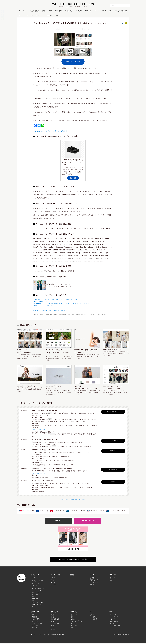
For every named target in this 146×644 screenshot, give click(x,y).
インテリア (78, 11)
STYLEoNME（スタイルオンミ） (114, 350)
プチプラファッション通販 (24, 352)
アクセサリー (88, 11)
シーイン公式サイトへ (113, 483)
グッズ (92, 616)
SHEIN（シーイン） (24, 350)
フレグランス (114, 622)
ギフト (111, 11)
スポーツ (34, 629)
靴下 (33, 602)
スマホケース (55, 583)
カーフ (91, 389)
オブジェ (54, 629)
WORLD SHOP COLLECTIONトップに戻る (73, 560)
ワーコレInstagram (87, 522)
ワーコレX (59, 522)
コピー (50, 414)
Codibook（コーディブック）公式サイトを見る (49, 131)
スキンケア (113, 616)
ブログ (40, 636)
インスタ (47, 636)
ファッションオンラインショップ (112, 389)
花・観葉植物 (55, 620)
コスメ (104, 11)
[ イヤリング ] (85, 304)
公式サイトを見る (73, 62)
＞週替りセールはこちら (39, 431)
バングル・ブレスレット (78, 622)
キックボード (94, 583)
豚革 (76, 389)
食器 (53, 627)
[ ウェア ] (47, 299)
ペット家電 (94, 620)
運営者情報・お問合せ (59, 636)
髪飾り (73, 629)
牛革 (87, 389)
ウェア (32, 15)
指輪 (72, 618)
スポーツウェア (36, 594)
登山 (111, 581)
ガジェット (35, 627)
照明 (53, 618)
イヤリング (74, 627)
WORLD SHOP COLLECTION (73, 4)
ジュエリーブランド (51, 389)
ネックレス (74, 616)
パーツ (92, 585)
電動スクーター (95, 581)
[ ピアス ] (61, 304)
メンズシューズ (37, 591)
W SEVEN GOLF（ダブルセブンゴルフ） (87, 351)
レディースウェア (40, 15)
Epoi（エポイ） (80, 387)
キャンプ (112, 579)
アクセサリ (54, 585)
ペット (97, 11)
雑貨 (53, 622)
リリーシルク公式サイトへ (113, 413)
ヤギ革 (95, 389)
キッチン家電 (36, 620)
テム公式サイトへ (113, 471)
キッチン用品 (55, 624)
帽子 (33, 598)
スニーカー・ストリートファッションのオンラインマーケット (58, 353)
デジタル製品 (68, 11)
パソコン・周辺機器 (38, 624)
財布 (53, 581)
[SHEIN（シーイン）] (39, 482)
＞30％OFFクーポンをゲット (40, 474)
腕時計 (43, 11)
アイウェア (35, 600)
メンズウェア (36, 584)
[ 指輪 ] (56, 304)
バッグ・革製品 (34, 11)
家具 (53, 616)
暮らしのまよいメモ (121, 11)
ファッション (23, 11)
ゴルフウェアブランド (80, 355)
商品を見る (73, 178)
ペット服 (93, 618)
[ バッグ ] (47, 302)
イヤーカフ (74, 624)
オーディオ (35, 622)
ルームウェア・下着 (38, 604)
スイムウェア (36, 596)
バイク (50, 11)
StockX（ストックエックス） (56, 350)
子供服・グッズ (36, 606)
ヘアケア (112, 620)
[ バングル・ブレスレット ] (73, 304)
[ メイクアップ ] (49, 306)
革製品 (84, 389)
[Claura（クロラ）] (38, 441)
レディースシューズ (38, 589)
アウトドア (58, 11)
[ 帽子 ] (76, 299)
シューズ (34, 586)
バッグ (53, 579)
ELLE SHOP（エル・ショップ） (114, 387)
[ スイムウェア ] (68, 299)
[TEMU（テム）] (37, 469)
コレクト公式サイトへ (113, 452)
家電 (33, 616)
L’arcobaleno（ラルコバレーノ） (28, 387)
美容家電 (34, 618)
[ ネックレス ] (49, 304)
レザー (79, 389)
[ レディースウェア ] (57, 299)
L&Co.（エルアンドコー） (55, 387)
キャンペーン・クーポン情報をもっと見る (73, 500)
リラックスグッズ (115, 627)
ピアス (73, 620)
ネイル (112, 624)
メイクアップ (114, 618)
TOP (19, 15)
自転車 (92, 579)
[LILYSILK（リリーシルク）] (41, 412)
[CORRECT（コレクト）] (40, 451)
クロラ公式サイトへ (113, 442)
